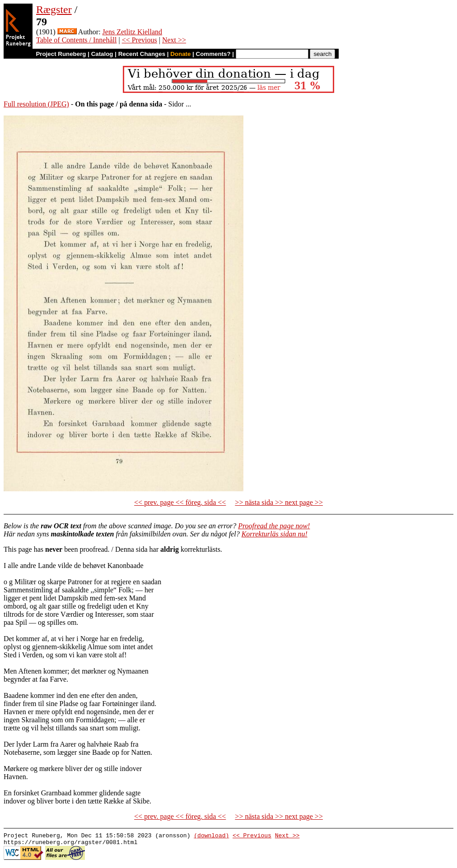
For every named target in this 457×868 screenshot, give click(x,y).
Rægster (54, 9)
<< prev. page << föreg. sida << (180, 502)
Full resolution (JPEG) (36, 104)
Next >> (174, 40)
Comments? (213, 54)
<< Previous (140, 40)
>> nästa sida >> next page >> (279, 502)
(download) (211, 836)
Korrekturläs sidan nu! (275, 534)
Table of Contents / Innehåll (76, 40)
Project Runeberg (61, 54)
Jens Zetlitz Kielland (132, 32)
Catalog (102, 54)
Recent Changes (142, 54)
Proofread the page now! (274, 526)
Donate (180, 54)
